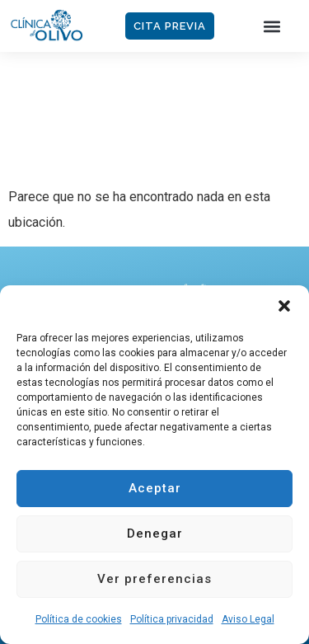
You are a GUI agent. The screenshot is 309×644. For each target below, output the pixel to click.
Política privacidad (172, 619)
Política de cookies (79, 619)
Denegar (155, 534)
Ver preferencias (154, 579)
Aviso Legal (248, 619)
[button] (284, 306)
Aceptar (155, 488)
